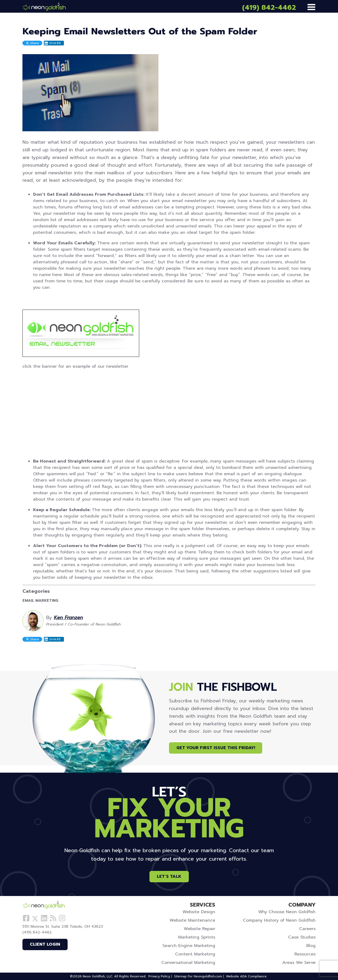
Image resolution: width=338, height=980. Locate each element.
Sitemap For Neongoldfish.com (198, 976)
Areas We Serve (299, 963)
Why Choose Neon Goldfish (287, 912)
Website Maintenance (192, 920)
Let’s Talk (169, 876)
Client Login (45, 944)
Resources (305, 954)
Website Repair (199, 929)
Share (32, 43)
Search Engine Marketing (189, 946)
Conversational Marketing (188, 963)
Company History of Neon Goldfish (279, 920)
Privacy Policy (159, 976)
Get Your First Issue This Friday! (216, 748)
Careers (307, 929)
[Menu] (311, 7)
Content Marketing (195, 954)
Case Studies (302, 937)
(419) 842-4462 (269, 8)
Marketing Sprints (197, 937)
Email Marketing (40, 601)
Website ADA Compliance (246, 976)
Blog (311, 946)
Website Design (199, 912)
